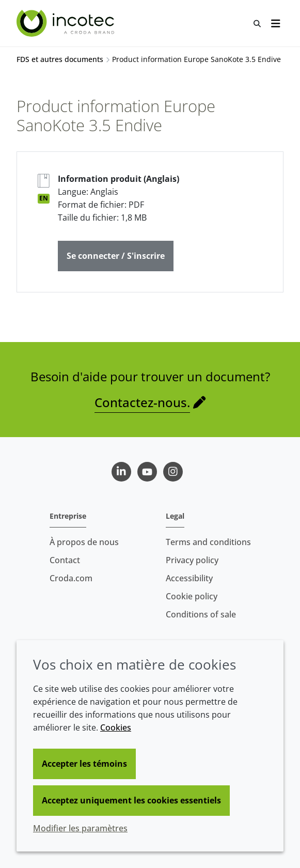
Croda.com (71, 578)
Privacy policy (192, 560)
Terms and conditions (208, 542)
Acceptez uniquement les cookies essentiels (131, 800)
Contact (65, 560)
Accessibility (189, 578)
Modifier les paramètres (80, 828)
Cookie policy (192, 596)
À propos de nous (84, 542)
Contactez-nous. (142, 402)
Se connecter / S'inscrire (116, 256)
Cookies (116, 727)
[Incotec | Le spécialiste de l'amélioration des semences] (67, 23)
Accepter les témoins (84, 764)
